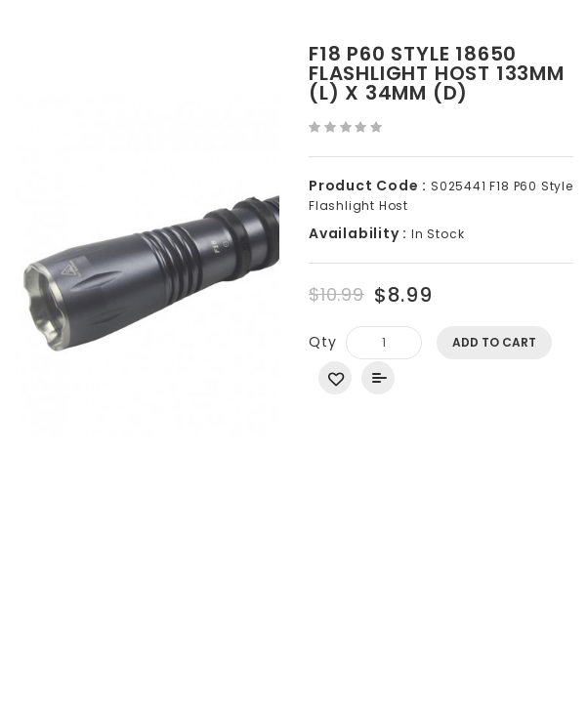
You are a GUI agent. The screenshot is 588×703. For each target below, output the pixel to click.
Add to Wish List (335, 378)
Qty (322, 342)
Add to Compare (378, 378)
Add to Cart (494, 342)
